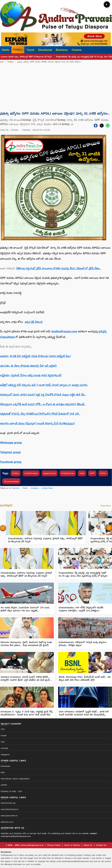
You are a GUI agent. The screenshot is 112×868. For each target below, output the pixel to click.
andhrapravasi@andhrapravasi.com (16, 836)
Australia (4, 748)
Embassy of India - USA (11, 791)
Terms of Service (72, 845)
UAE (3, 742)
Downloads (5, 766)
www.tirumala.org (8, 803)
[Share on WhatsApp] (108, 126)
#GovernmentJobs (11, 482)
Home (6, 50)
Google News (47, 488)
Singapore (5, 755)
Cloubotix (14, 130)
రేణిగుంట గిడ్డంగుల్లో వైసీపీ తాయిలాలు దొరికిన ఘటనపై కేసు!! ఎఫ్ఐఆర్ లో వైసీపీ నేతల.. (59, 268)
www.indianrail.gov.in (10, 809)
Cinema (77, 50)
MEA (3, 773)
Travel (30, 50)
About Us (88, 845)
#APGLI (103, 473)
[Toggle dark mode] (107, 4)
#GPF (92, 473)
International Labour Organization (15, 779)
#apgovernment (50, 473)
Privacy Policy (54, 845)
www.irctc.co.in (7, 822)
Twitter (25, 488)
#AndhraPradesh (31, 473)
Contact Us (101, 845)
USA (3, 729)
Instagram (35, 488)
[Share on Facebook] (96, 126)
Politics (18, 50)
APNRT (4, 785)
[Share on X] (102, 126)
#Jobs (82, 473)
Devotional (45, 50)
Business (62, 50)
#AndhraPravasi (68, 473)
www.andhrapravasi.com (33, 845)
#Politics (16, 473)
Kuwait (4, 736)
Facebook (15, 488)
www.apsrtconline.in (9, 816)
